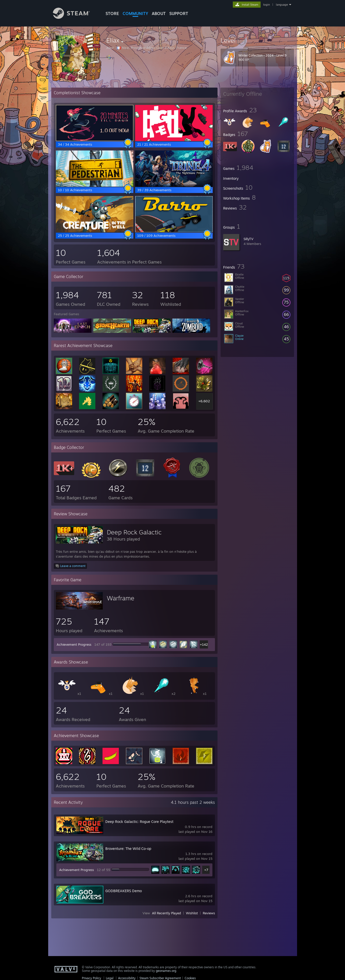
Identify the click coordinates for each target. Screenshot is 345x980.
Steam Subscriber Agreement (160, 978)
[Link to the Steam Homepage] (75, 17)
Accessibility (127, 978)
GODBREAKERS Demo (124, 891)
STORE (112, 13)
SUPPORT (179, 13)
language (282, 5)
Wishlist (192, 913)
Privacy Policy (92, 978)
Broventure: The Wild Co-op (128, 848)
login (266, 5)
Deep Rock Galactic (134, 532)
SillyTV (248, 239)
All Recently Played (167, 913)
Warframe (121, 598)
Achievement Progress (74, 644)
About (159, 13)
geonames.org (166, 971)
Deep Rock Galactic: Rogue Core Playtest (139, 822)
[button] (257, 40)
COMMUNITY (135, 13)
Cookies (190, 978)
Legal (110, 978)
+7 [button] (206, 870)
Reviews (209, 913)
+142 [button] (204, 644)
